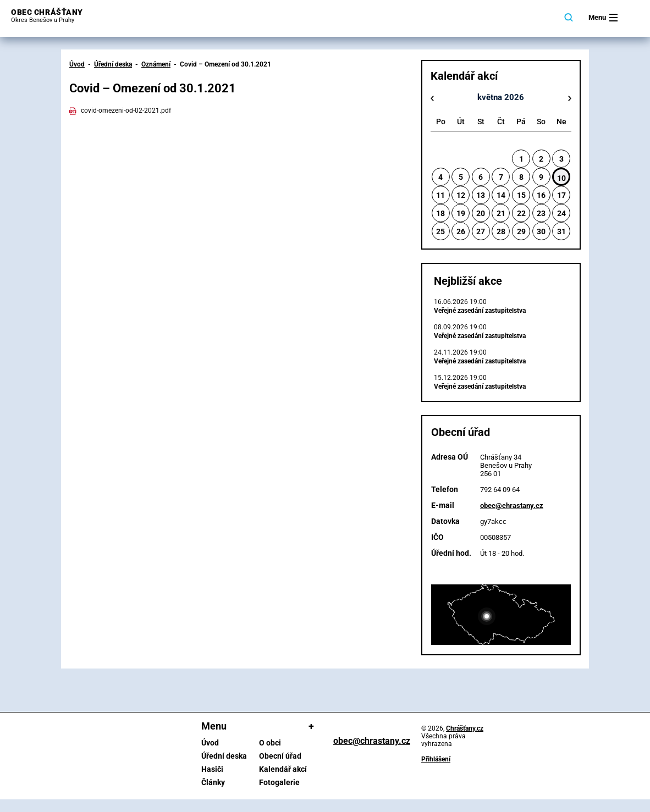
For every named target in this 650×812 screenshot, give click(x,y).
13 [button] (481, 195)
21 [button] (501, 213)
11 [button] (440, 195)
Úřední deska (113, 64)
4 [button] (440, 177)
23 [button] (541, 213)
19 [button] (461, 213)
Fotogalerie (279, 782)
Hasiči (212, 769)
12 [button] (461, 195)
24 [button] (561, 213)
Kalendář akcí (283, 769)
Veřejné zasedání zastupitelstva (480, 311)
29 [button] (521, 231)
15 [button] (521, 195)
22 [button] (521, 213)
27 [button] (481, 231)
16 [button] (541, 195)
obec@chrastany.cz (512, 506)
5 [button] (461, 177)
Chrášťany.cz (465, 728)
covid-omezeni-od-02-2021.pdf (120, 111)
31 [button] (561, 231)
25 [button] (440, 231)
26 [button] (461, 231)
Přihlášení (436, 759)
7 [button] (501, 177)
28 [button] (501, 231)
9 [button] (541, 177)
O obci (270, 743)
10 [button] (561, 178)
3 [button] (561, 159)
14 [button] (501, 195)
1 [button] (521, 159)
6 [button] (481, 177)
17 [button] (561, 195)
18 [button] (440, 213)
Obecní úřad (280, 756)
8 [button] (521, 177)
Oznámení (156, 64)
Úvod (77, 64)
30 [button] (541, 231)
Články (213, 782)
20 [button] (481, 213)
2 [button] (541, 159)
